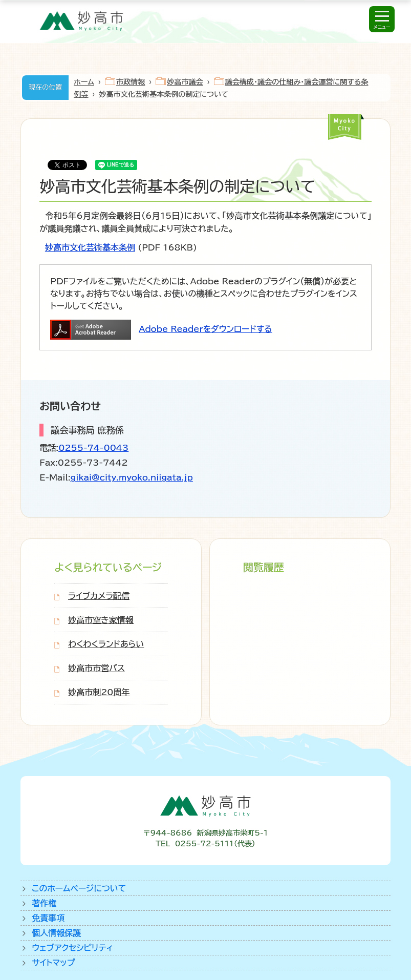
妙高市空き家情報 (101, 620)
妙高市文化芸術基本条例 (90, 247)
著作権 (44, 903)
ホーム (84, 82)
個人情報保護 (56, 933)
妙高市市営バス (96, 668)
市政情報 (131, 82)
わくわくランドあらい (106, 644)
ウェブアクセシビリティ (72, 948)
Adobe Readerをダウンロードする (205, 329)
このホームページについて (79, 888)
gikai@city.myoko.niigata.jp (132, 477)
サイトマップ (53, 963)
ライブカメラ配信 (99, 596)
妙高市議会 (185, 82)
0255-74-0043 (93, 448)
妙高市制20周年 (99, 692)
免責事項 (48, 918)
